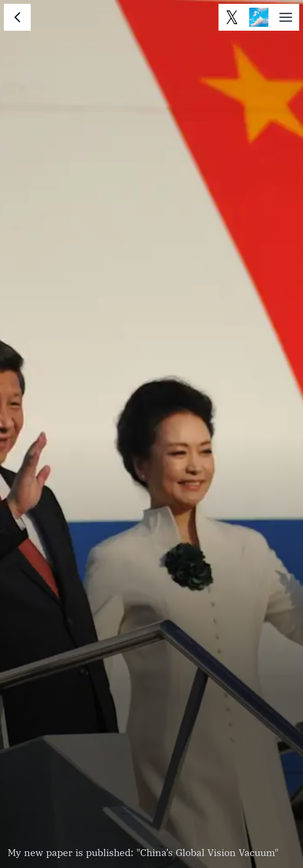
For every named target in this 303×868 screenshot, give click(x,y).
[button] (286, 17)
